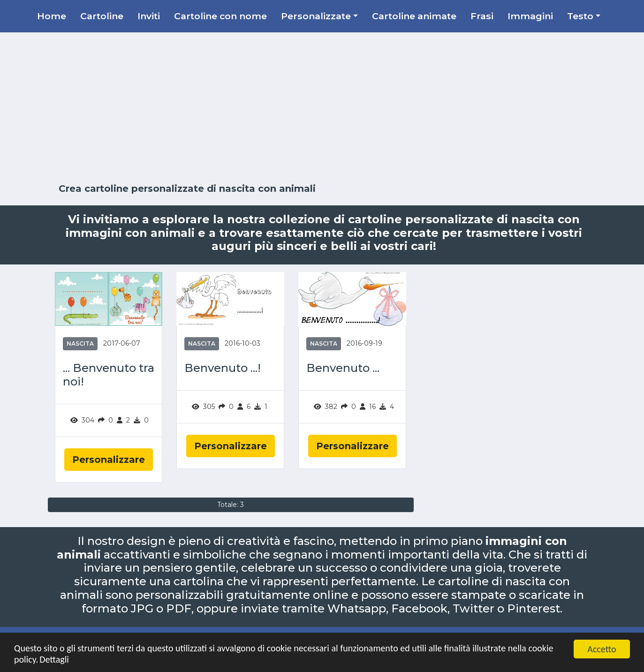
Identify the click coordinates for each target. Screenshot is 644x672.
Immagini (530, 16)
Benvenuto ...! (223, 368)
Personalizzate (316, 16)
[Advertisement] (322, 108)
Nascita (80, 344)
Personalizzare (109, 460)
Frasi (482, 16)
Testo (580, 16)
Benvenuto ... (343, 368)
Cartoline (102, 16)
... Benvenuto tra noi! (109, 375)
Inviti (149, 16)
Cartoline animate (414, 16)
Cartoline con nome (220, 16)
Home (52, 16)
